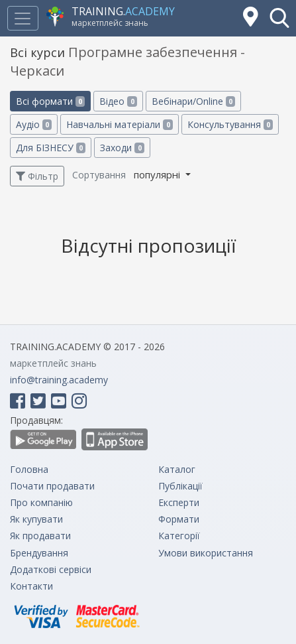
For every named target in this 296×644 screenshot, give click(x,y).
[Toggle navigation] (23, 18)
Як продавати (40, 536)
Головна (29, 469)
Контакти (31, 586)
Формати (179, 519)
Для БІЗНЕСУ (51, 148)
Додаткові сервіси (51, 569)
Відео (118, 101)
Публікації (180, 486)
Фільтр (37, 176)
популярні (158, 174)
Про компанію (41, 502)
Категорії (179, 536)
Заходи (122, 148)
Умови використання (206, 553)
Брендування (39, 553)
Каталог (177, 469)
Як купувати (36, 519)
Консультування (230, 124)
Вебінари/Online (193, 101)
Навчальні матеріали (119, 124)
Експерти (179, 502)
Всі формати (50, 101)
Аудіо (34, 124)
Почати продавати (52, 486)
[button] (279, 18)
